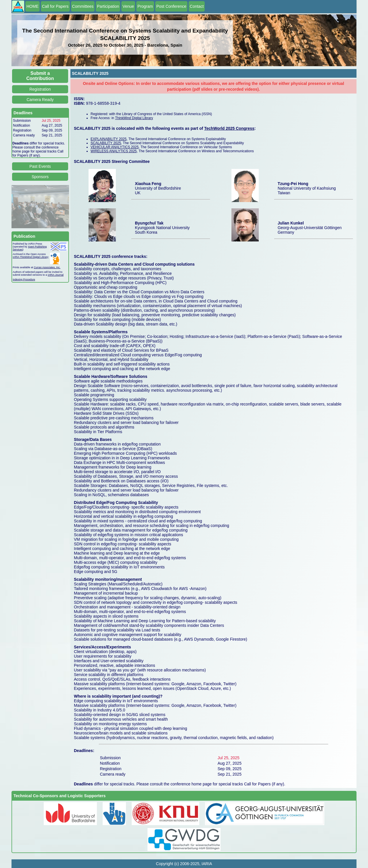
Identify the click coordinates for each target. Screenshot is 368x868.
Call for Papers (55, 6)
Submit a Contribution (40, 76)
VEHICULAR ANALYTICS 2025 (115, 147)
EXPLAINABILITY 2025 (109, 139)
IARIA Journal (56, 275)
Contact (197, 6)
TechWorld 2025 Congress (229, 128)
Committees (83, 6)
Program (145, 6)
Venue (128, 6)
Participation (108, 6)
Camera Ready (40, 100)
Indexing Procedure (24, 279)
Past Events (40, 166)
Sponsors (40, 177)
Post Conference (171, 6)
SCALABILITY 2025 (106, 143)
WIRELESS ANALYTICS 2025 (114, 151)
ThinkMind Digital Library (134, 118)
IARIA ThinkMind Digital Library (30, 257)
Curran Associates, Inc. (47, 267)
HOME (32, 6)
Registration (40, 89)
